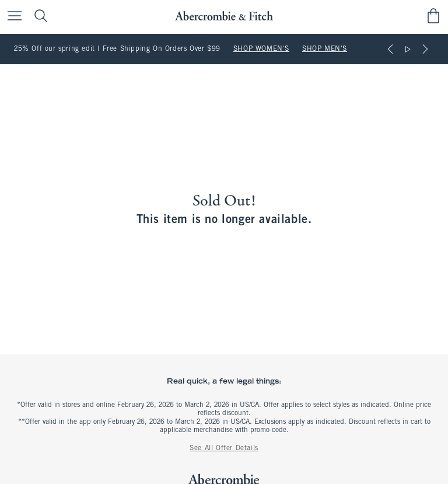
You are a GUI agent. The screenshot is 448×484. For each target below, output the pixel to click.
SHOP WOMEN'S (261, 49)
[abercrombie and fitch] (224, 16)
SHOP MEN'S (325, 49)
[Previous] (390, 49)
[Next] (425, 49)
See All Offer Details (224, 448)
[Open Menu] (12, 17)
